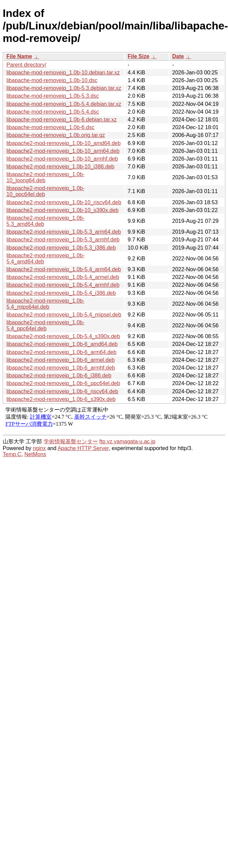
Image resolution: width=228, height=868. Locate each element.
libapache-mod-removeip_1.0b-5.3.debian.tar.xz (64, 88)
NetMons (35, 454)
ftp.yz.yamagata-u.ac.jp (127, 441)
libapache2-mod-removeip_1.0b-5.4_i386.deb (61, 293)
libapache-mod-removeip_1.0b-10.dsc (52, 80)
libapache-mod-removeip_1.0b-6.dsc (50, 127)
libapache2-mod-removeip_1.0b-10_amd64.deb (64, 143)
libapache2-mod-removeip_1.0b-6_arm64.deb (61, 352)
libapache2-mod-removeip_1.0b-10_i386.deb (60, 167)
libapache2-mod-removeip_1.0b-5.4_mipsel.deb (64, 315)
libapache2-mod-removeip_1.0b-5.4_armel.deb (63, 277)
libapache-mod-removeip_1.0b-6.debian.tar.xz (62, 120)
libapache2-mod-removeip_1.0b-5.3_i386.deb (61, 248)
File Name (19, 56)
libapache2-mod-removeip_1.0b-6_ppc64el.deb (63, 383)
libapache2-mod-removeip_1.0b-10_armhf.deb (62, 159)
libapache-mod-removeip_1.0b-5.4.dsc (53, 112)
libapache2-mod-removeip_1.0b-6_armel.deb (60, 360)
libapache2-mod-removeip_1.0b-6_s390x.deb (61, 399)
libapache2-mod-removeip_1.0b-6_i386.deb (59, 376)
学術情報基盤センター (71, 441)
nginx (39, 448)
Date (178, 56)
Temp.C (12, 454)
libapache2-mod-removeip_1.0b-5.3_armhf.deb (63, 240)
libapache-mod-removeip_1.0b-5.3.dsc (53, 96)
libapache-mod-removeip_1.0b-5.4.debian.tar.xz (64, 104)
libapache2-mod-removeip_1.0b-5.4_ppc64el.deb (45, 325)
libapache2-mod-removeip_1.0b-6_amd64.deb (62, 344)
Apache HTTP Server (83, 448)
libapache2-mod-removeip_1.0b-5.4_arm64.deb (64, 269)
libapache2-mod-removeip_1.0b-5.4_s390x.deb (63, 336)
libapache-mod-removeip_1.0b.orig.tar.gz (56, 135)
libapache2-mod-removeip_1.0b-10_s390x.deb (63, 210)
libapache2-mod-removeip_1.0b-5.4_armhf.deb (63, 285)
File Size (139, 56)
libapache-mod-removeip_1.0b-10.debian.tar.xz (63, 73)
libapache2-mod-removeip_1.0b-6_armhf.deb (61, 368)
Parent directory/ (26, 65)
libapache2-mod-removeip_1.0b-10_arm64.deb (63, 151)
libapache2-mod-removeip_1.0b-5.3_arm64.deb (64, 232)
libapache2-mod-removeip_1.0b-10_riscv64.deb (64, 202)
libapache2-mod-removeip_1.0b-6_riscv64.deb (62, 391)
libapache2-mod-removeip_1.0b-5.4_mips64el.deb (45, 304)
